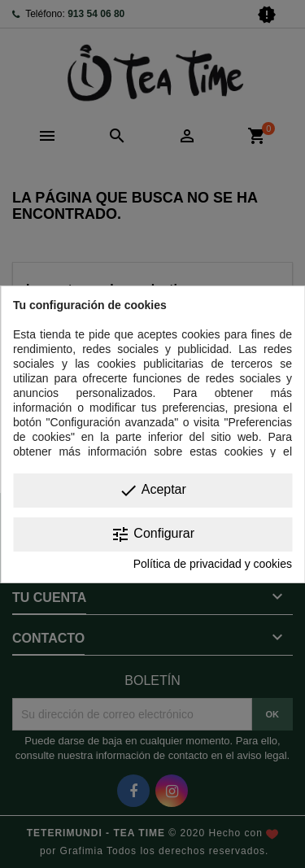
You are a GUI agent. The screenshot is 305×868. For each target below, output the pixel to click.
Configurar (152, 534)
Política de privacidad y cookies (213, 564)
